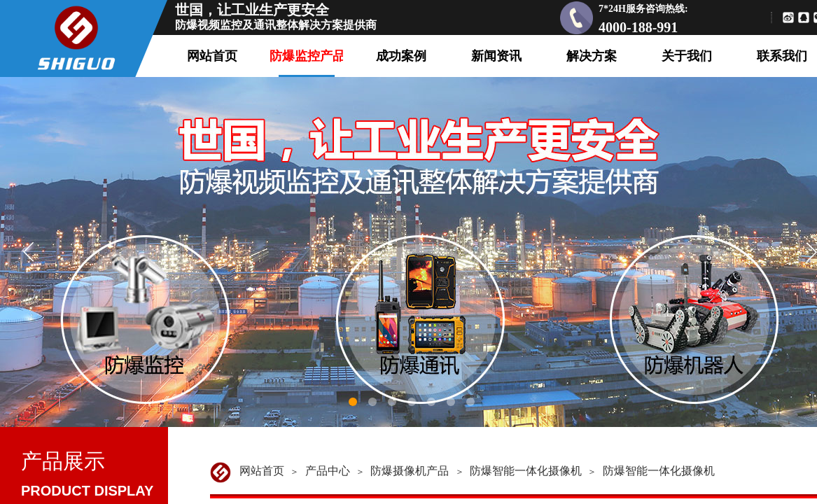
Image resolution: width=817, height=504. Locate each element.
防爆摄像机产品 (410, 471)
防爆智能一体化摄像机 (526, 471)
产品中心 (328, 471)
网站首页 (262, 471)
